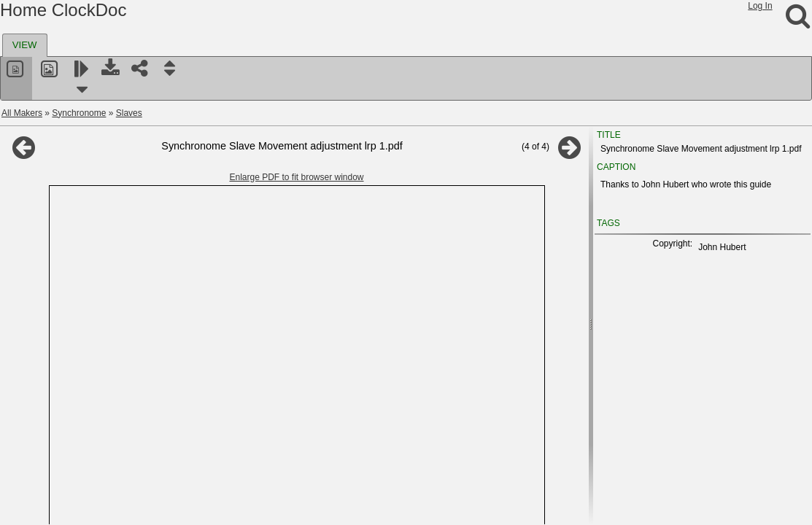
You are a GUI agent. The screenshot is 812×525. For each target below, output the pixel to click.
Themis (38, 450)
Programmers (59, 170)
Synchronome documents (82, 310)
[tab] (25, 45)
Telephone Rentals (60, 432)
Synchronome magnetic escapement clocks (117, 187)
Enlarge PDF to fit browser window (369, 177)
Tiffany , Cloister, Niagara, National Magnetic (111, 502)
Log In (760, 6)
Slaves (129, 113)
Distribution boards (69, 152)
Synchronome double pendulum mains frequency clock (139, 222)
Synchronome (79, 113)
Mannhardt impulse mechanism (94, 257)
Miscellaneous (61, 292)
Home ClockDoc (63, 10)
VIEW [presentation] (25, 45)
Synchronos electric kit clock (79, 345)
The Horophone (63, 275)
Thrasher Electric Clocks (71, 467)
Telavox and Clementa (67, 415)
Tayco (35, 397)
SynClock (43, 362)
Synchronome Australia (69, 327)
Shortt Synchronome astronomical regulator (117, 205)
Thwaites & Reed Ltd (65, 485)
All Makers (22, 113)
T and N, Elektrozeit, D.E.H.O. (82, 380)
